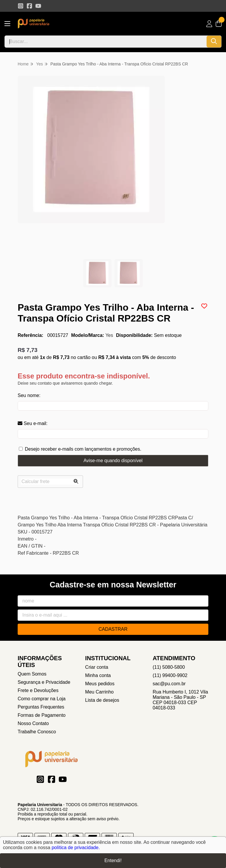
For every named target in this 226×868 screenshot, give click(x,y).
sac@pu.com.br (169, 684)
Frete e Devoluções (38, 690)
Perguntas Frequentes (41, 707)
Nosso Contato (33, 723)
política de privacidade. (76, 848)
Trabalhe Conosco (37, 732)
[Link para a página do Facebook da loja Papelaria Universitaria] (29, 6)
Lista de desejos (102, 700)
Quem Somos (32, 674)
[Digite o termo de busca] (106, 42)
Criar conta (97, 667)
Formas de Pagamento (42, 715)
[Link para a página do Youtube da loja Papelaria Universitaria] (38, 6)
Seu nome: (29, 395)
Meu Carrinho (99, 692)
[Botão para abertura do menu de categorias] (7, 24)
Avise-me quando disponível (113, 461)
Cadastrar (113, 629)
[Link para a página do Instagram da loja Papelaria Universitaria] (21, 6)
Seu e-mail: (33, 423)
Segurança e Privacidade (44, 682)
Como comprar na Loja (42, 699)
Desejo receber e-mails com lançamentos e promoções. (83, 449)
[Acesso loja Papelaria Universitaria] (209, 24)
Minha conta (98, 675)
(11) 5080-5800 (169, 667)
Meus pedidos (100, 684)
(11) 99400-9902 (170, 675)
